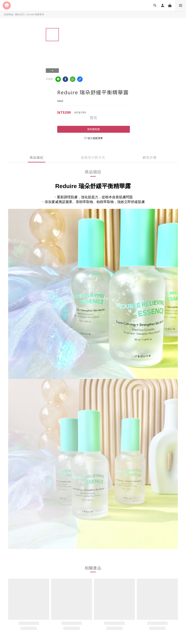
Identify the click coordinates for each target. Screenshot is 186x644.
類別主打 (20, 14)
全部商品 (8, 14)
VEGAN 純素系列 (35, 14)
